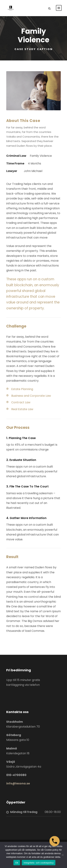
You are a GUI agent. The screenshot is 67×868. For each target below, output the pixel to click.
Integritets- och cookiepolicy (39, 863)
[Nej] (63, 855)
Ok (17, 863)
